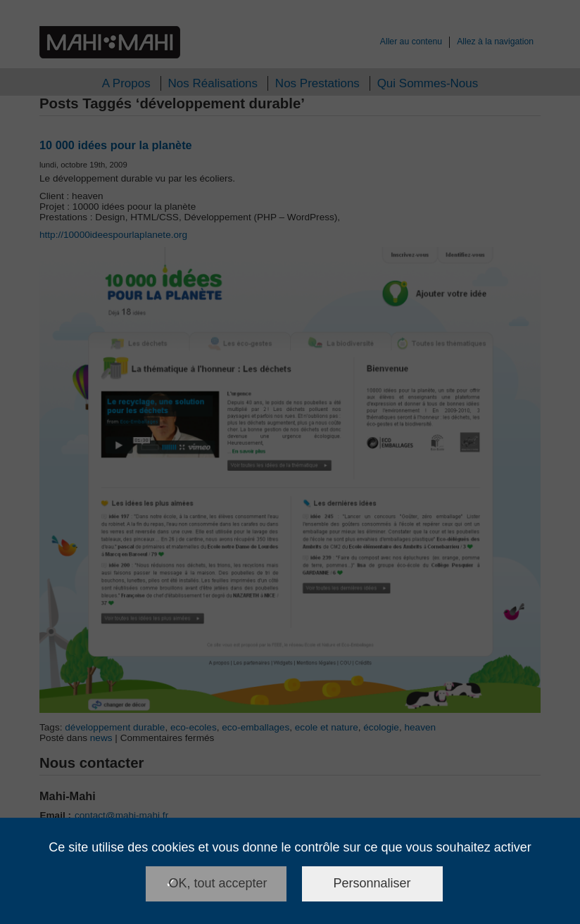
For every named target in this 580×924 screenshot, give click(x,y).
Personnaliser (372, 883)
